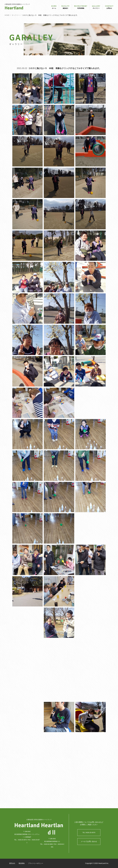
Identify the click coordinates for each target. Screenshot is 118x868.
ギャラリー (96, 8)
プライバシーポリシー (37, 863)
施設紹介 (65, 8)
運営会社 (12, 863)
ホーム (54, 8)
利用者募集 (81, 8)
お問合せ (109, 8)
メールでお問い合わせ (89, 842)
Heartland (17, 9)
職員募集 (22, 863)
